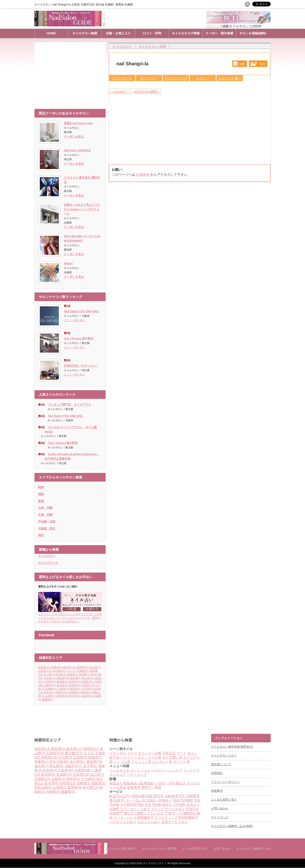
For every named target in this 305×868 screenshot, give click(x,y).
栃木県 (50, 692)
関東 (41, 487)
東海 (41, 501)
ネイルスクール (48, 563)
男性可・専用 (151, 787)
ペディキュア (137, 775)
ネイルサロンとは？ (224, 755)
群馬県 (62, 696)
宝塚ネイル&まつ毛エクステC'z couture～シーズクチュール (82, 209)
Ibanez (68, 263)
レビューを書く (230, 78)
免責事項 (217, 791)
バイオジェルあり (123, 822)
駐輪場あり (132, 783)
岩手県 (51, 682)
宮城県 (75, 685)
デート (182, 753)
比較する (240, 64)
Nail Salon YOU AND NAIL (81, 311)
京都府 (83, 671)
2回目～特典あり (159, 800)
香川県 (75, 696)
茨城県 (51, 689)
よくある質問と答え (224, 800)
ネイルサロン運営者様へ (121, 849)
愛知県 (63, 678)
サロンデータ (122, 78)
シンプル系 (122, 762)
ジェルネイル (119, 770)
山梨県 (64, 689)
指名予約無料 (183, 800)
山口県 (97, 775)
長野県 (62, 692)
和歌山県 (43, 787)
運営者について (221, 764)
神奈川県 (59, 762)
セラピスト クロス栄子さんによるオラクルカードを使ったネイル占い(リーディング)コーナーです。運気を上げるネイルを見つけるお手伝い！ (70, 616)
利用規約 (217, 773)
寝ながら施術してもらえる (144, 813)
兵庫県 (83, 770)
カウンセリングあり (135, 809)
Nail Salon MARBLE (77, 150)
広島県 (88, 685)
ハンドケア (174, 770)
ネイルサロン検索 (85, 33)
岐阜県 (70, 667)
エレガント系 (162, 762)
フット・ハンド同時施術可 (134, 817)
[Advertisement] (71, 73)
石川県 (50, 674)
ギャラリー (149, 78)
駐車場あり (149, 783)
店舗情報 (143, 175)
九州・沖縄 (45, 508)
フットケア (192, 770)
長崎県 (63, 682)
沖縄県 (53, 792)
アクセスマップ (176, 78)
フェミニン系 (141, 762)
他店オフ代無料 (174, 805)
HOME (51, 33)
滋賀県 (45, 667)
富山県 (95, 667)
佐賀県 (61, 674)
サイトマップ (220, 817)
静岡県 (50, 757)
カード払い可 (136, 800)
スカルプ (158, 770)
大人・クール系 (150, 757)
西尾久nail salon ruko (78, 123)
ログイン (213, 26)
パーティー (129, 757)
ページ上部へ (301, 716)
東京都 (60, 671)
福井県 (76, 678)
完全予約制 (153, 805)
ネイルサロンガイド (155, 863)
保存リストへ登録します (258, 65)
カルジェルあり (149, 822)
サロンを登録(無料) (253, 33)
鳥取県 (57, 667)
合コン (192, 753)
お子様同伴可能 (132, 805)
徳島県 (86, 692)
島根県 (73, 674)
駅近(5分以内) (120, 796)
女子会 (114, 757)
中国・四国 (45, 515)
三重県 (50, 685)
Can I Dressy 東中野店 (79, 339)
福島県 (87, 696)
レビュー (203, 78)
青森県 (85, 674)
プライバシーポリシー (225, 782)
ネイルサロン (47, 556)
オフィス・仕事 (150, 753)
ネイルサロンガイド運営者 (159, 849)
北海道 (46, 671)
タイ (72, 671)
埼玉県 (50, 678)
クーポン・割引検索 (219, 33)
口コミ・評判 (152, 33)
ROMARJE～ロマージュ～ (81, 366)
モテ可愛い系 (172, 757)
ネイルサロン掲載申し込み (254, 849)
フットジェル (140, 770)
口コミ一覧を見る (74, 320)
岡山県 (88, 678)
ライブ (132, 753)
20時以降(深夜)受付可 (147, 796)
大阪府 (74, 766)
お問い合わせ (220, 808)
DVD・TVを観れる (172, 783)
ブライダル (118, 753)
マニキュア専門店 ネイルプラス (70, 405)
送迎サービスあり (175, 822)
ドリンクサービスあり (168, 809)
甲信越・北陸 (47, 522)
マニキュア (118, 775)
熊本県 (75, 682)
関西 (41, 494)
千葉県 (87, 682)
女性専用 (134, 787)
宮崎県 (75, 692)
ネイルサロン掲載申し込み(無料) (232, 826)
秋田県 (76, 689)
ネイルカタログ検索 (186, 33)
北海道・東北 (47, 529)
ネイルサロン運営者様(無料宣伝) (232, 747)
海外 (41, 535)
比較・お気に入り (118, 33)
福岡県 (83, 667)
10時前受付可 (175, 796)
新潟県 (63, 685)
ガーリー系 (182, 762)
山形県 (51, 696)
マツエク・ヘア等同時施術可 (176, 817)
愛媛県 (48, 699)
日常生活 (169, 753)
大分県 (87, 689)
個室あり (116, 783)
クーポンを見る (74, 137)
